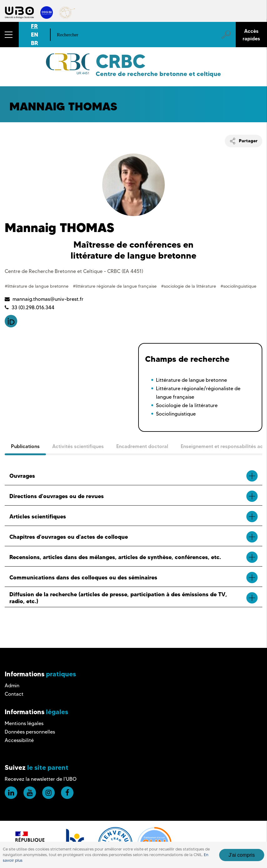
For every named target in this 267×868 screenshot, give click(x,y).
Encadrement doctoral (142, 446)
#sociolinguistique (238, 286)
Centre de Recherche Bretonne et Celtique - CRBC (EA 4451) (74, 271)
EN (35, 35)
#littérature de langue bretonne (37, 286)
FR (34, 26)
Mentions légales (24, 723)
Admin (12, 686)
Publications (25, 446)
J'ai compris (242, 855)
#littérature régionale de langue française (115, 286)
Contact (14, 694)
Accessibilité (19, 740)
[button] (9, 35)
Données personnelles (30, 732)
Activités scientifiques (78, 446)
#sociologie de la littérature (189, 286)
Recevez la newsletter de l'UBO (41, 779)
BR (35, 43)
